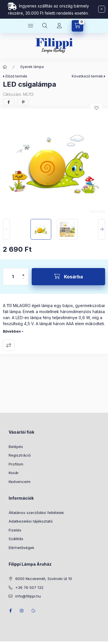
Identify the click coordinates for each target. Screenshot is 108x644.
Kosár (14, 473)
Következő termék (87, 76)
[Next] (102, 229)
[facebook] (9, 102)
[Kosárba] (68, 277)
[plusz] (23, 272)
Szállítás (16, 539)
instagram (22, 611)
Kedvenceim (20, 482)
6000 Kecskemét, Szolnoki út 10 (44, 579)
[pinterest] (23, 102)
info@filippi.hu (28, 596)
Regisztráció (20, 455)
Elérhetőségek (21, 548)
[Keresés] (45, 26)
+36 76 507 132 (29, 587)
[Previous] (6, 229)
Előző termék (16, 76)
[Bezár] (102, 9)
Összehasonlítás (9, 345)
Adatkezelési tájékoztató (31, 521)
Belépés (16, 447)
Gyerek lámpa (32, 67)
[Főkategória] (5, 67)
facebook (10, 611)
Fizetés (15, 530)
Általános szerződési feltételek (36, 513)
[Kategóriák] (31, 26)
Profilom (16, 464)
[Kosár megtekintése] (77, 26)
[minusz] (23, 281)
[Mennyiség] (13, 277)
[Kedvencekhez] (96, 108)
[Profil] (59, 26)
